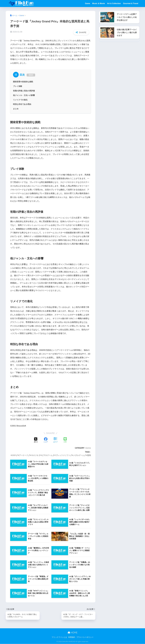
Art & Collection (114, 3)
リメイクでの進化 (20, 100)
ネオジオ (35, 455)
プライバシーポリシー (85, 637)
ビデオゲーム (47, 455)
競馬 (89, 455)
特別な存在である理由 (22, 104)
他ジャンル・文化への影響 (24, 95)
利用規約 (72, 637)
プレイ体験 (18, 86)
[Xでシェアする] (36, 440)
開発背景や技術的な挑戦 (23, 82)
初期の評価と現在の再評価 (24, 91)
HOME (72, 633)
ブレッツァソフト (63, 455)
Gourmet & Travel (131, 3)
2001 (14, 455)
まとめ (16, 109)
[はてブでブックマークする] (55, 440)
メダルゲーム (79, 455)
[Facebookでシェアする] (46, 440)
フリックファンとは (59, 637)
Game (87, 3)
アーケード (24, 455)
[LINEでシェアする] (65, 440)
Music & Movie (99, 3)
